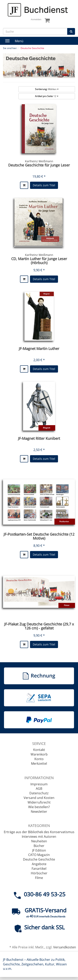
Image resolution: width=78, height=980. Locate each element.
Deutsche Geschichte (39, 859)
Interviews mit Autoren (39, 837)
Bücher (39, 846)
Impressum (39, 784)
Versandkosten (65, 947)
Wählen (47, 89)
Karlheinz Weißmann (39, 161)
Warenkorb (39, 754)
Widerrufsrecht (39, 802)
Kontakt (39, 750)
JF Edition (39, 850)
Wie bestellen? (39, 807)
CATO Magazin (39, 855)
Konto (39, 759)
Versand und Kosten (39, 798)
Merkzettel (39, 764)
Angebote (39, 864)
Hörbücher (39, 873)
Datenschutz (39, 793)
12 (47, 96)
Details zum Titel (44, 185)
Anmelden (36, 19)
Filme (39, 878)
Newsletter (39, 812)
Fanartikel (39, 869)
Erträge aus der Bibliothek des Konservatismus (39, 832)
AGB (39, 789)
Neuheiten (39, 841)
